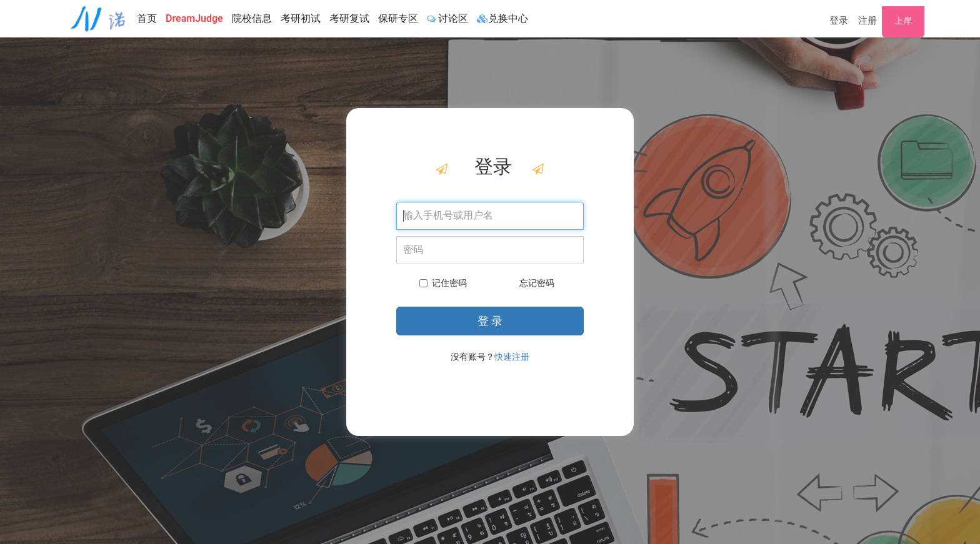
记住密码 (443, 283)
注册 (867, 21)
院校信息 (252, 18)
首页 (147, 18)
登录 (839, 21)
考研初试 (301, 18)
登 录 (490, 321)
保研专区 (398, 18)
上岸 (903, 21)
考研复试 (349, 18)
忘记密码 (537, 283)
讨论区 (447, 18)
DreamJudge (194, 18)
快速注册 (512, 357)
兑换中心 (502, 18)
